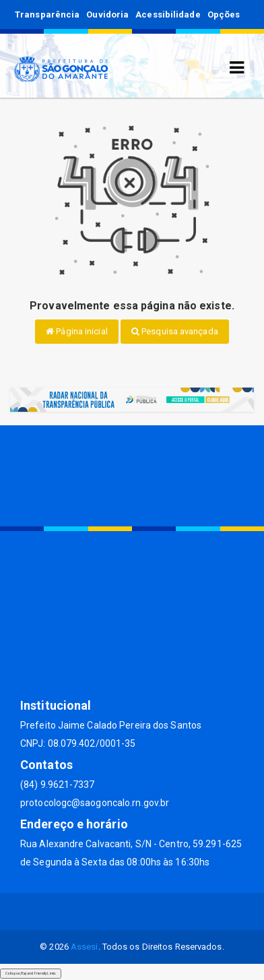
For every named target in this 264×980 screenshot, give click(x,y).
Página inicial (77, 331)
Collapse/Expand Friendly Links (31, 973)
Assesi (85, 947)
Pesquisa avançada (175, 331)
